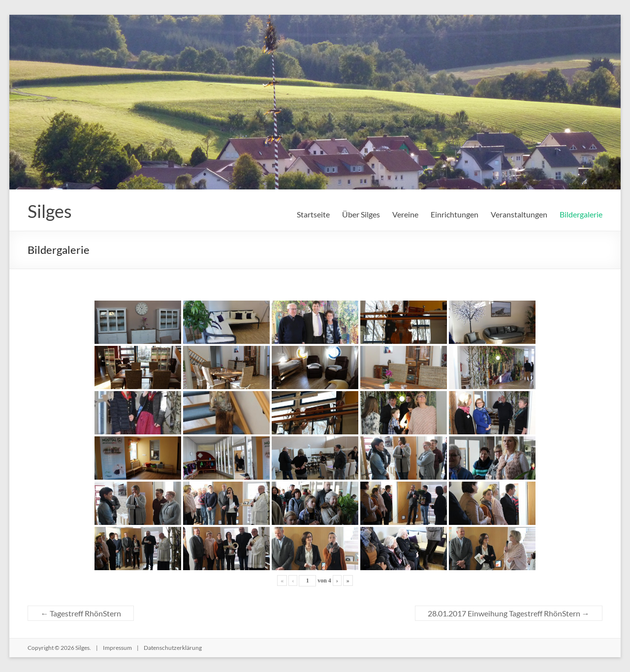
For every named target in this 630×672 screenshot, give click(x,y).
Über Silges (361, 214)
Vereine (405, 214)
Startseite (313, 214)
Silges (50, 211)
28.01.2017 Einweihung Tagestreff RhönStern (509, 613)
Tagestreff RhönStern (81, 613)
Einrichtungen (455, 214)
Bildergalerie (581, 214)
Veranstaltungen (519, 214)
